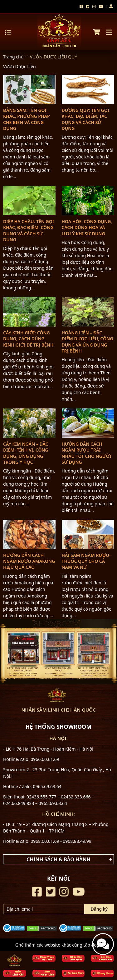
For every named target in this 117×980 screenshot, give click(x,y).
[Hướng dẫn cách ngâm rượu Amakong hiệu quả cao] (29, 534)
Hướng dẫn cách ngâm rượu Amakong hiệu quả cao (29, 561)
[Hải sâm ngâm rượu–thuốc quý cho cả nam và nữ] (88, 534)
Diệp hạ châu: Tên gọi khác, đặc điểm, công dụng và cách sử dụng (29, 230)
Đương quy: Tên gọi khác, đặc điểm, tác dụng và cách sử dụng (85, 119)
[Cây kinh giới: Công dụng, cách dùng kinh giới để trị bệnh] (29, 312)
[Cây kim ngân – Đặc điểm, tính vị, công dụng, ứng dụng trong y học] (29, 423)
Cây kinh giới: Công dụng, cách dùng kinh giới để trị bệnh (28, 339)
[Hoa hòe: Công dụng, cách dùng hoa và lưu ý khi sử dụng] (88, 201)
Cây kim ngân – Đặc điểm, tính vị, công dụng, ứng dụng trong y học (26, 453)
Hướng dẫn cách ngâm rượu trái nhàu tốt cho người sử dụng (87, 453)
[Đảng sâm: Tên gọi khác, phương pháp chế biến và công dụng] (29, 89)
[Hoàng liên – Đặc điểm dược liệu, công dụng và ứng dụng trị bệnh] (88, 312)
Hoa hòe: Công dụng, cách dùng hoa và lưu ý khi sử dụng (87, 227)
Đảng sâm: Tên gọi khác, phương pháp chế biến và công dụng (27, 119)
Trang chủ (13, 57)
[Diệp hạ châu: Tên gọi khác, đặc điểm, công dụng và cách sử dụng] (29, 201)
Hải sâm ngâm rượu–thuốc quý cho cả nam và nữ (87, 561)
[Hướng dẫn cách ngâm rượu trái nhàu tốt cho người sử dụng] (88, 423)
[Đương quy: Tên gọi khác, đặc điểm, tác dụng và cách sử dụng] (88, 89)
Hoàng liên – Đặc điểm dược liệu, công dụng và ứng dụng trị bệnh (88, 342)
